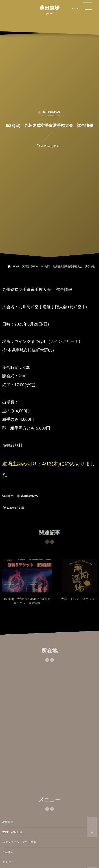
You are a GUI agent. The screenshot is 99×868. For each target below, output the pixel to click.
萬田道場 (49, 8)
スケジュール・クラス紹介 (19, 842)
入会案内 (8, 852)
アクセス (8, 862)
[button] (87, 6)
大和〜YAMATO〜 (14, 832)
